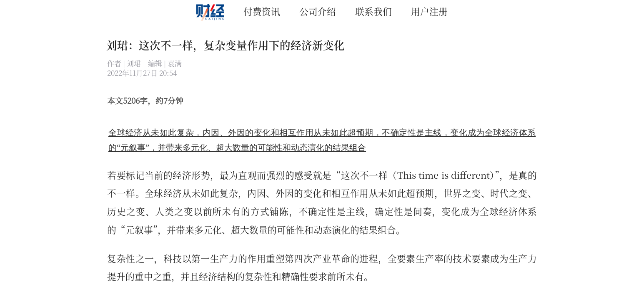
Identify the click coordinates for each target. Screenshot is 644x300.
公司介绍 (318, 11)
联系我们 (373, 11)
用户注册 (429, 11)
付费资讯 (262, 11)
